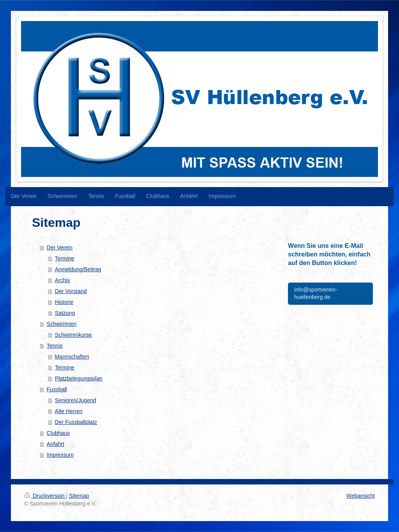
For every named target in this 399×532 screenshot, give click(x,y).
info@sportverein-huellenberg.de (316, 293)
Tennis (55, 346)
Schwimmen (62, 324)
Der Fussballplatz (76, 422)
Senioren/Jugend (76, 400)
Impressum (60, 455)
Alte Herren (69, 411)
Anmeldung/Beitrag (78, 269)
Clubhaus (58, 433)
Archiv (63, 280)
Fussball (57, 389)
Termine (65, 258)
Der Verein (60, 247)
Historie (64, 302)
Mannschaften (72, 357)
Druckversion (45, 496)
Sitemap (79, 496)
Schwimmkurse (73, 335)
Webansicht (361, 496)
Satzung (65, 313)
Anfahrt (56, 444)
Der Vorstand (71, 291)
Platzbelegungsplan (79, 378)
